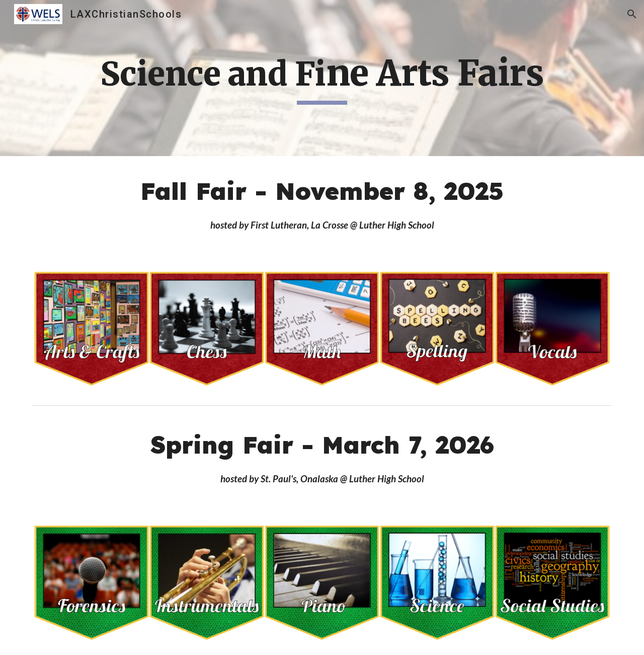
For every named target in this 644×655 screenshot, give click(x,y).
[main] (322, 78)
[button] (632, 14)
